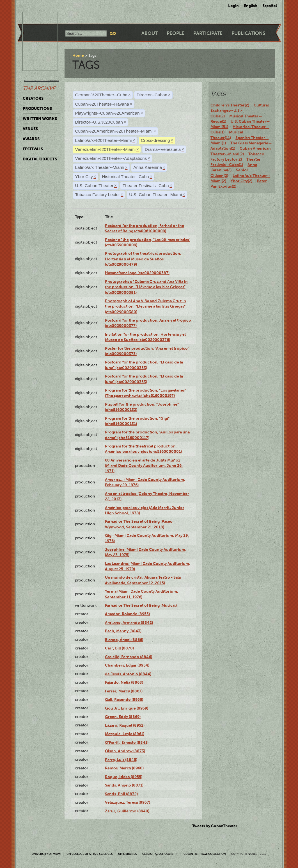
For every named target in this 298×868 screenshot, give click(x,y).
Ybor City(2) (241, 181)
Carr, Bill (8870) (119, 648)
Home (78, 55)
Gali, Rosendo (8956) (124, 699)
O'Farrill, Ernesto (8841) (127, 742)
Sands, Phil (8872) (121, 794)
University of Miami (46, 854)
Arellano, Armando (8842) (129, 622)
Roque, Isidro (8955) (124, 777)
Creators (33, 98)
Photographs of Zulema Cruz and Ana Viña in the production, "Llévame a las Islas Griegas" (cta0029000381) (146, 287)
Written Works (40, 119)
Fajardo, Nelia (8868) (124, 682)
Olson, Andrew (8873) (125, 751)
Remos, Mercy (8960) (124, 768)
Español (270, 6)
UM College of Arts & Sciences (90, 854)
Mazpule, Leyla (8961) (125, 734)
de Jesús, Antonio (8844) (128, 674)
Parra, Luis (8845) (121, 760)
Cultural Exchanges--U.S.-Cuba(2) (240, 111)
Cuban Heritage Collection (205, 854)
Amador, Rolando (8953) (127, 614)
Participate (208, 33)
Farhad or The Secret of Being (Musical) (141, 605)
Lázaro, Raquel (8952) (125, 725)
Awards (31, 139)
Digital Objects (40, 159)
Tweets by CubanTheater (215, 826)
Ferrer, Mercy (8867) (124, 691)
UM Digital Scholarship (160, 854)
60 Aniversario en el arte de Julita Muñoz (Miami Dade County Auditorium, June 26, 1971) (144, 466)
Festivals (33, 149)
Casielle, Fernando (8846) (129, 657)
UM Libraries (128, 854)
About (150, 33)
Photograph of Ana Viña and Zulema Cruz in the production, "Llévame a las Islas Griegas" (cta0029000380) (145, 306)
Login (233, 6)
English (251, 6)
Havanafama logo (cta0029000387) (137, 273)
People (176, 33)
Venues (30, 129)
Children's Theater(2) (230, 105)
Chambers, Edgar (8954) (127, 665)
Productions (37, 108)
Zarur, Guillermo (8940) (127, 811)
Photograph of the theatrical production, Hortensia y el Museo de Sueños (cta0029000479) (143, 259)
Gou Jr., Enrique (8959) (127, 708)
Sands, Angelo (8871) (124, 785)
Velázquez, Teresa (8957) (128, 802)
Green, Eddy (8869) (123, 717)
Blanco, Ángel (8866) (124, 640)
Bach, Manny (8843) (123, 631)
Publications (248, 33)
